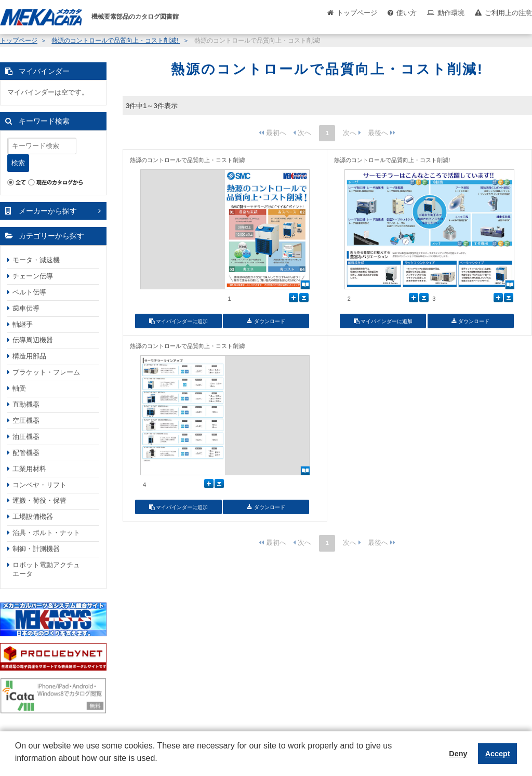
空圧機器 (26, 420)
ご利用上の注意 (508, 13)
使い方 (407, 13)
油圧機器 (26, 437)
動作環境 (451, 13)
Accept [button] (498, 754)
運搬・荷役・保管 (39, 500)
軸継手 (23, 324)
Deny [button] (458, 754)
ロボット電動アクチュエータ (46, 569)
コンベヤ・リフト (39, 485)
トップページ (357, 13)
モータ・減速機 (36, 260)
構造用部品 (29, 356)
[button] (17, 766)
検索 (18, 163)
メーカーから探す (48, 211)
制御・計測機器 (36, 549)
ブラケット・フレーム (46, 372)
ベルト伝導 (29, 292)
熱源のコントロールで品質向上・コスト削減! (116, 41)
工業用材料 (29, 469)
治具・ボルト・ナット (46, 533)
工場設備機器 (33, 517)
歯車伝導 (26, 308)
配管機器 (26, 453)
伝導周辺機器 (33, 340)
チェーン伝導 (33, 276)
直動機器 (26, 404)
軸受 (19, 388)
